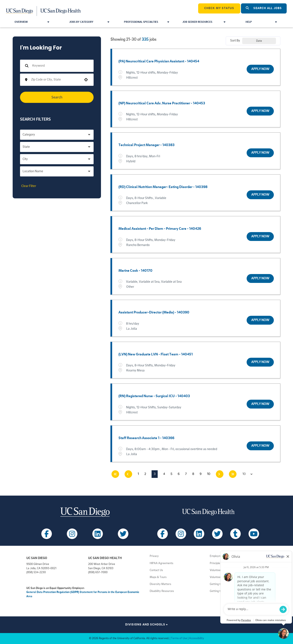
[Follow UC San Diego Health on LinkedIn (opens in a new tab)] (199, 534)
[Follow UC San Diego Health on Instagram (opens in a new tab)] (181, 534)
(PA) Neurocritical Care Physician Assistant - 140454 (159, 61)
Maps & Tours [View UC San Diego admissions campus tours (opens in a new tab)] (158, 577)
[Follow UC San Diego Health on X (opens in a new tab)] (217, 534)
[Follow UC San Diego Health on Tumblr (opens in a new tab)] (235, 534)
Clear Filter (29, 186)
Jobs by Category (89, 22)
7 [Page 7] (186, 474)
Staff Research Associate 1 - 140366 (146, 438)
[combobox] (55, 80)
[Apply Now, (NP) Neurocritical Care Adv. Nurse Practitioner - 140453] (260, 111)
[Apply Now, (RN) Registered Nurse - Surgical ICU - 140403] (260, 404)
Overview (32, 22)
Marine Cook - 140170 (135, 271)
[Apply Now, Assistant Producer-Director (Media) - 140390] (260, 320)
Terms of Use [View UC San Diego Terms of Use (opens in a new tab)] (179, 638)
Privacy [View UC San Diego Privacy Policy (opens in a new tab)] (154, 556)
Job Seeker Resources (204, 22)
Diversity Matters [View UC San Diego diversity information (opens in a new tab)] (160, 584)
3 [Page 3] (155, 474)
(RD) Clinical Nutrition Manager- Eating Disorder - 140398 (163, 187)
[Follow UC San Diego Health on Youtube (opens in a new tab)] (254, 534)
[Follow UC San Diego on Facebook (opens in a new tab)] (47, 534)
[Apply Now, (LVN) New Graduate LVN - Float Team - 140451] (260, 362)
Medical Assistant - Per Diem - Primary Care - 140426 (160, 229)
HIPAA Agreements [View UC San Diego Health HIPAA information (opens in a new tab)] (161, 563)
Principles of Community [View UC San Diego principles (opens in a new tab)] (224, 563)
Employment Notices (222, 556)
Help (261, 22)
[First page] (115, 474)
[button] (86, 80)
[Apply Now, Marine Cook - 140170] (260, 278)
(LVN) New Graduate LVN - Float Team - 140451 (156, 354)
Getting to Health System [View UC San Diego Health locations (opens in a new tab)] (225, 591)
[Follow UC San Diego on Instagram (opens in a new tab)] (72, 534)
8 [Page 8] (193, 474)
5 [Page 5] (171, 474)
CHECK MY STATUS (219, 8)
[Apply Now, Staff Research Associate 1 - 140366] (260, 446)
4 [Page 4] (164, 474)
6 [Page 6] (179, 474)
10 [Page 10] (209, 474)
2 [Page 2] (145, 474)
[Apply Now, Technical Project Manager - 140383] (260, 153)
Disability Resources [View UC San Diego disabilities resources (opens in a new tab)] (162, 591)
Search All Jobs (264, 8)
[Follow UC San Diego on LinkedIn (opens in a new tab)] (98, 534)
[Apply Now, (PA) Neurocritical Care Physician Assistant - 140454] (260, 69)
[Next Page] (220, 474)
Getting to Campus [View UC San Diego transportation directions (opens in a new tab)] (221, 584)
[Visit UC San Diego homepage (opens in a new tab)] (85, 512)
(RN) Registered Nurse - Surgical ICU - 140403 (154, 396)
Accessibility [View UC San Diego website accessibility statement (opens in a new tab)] (197, 638)
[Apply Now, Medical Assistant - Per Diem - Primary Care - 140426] (260, 237)
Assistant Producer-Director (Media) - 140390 (154, 312)
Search (57, 97)
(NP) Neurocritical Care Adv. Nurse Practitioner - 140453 (162, 103)
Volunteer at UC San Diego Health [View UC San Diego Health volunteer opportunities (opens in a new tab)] (230, 570)
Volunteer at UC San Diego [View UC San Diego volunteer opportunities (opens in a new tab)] (226, 577)
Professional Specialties (146, 22)
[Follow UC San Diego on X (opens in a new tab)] (123, 534)
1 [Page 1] (138, 474)
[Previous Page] (128, 474)
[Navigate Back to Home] (44, 8)
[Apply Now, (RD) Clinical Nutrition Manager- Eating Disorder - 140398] (260, 195)
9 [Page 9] (201, 474)
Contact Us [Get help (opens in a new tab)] (156, 570)
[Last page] (233, 474)
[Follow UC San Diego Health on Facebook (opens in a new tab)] (163, 534)
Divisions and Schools (147, 625)
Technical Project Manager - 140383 (146, 145)
